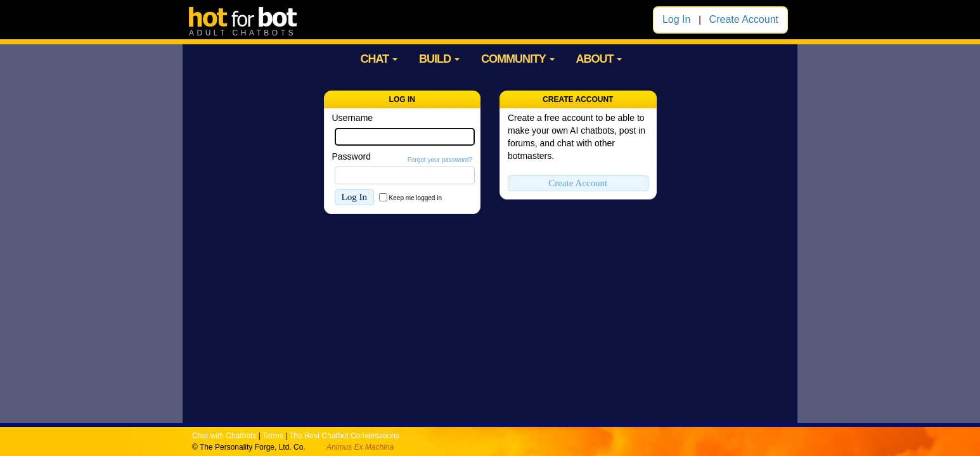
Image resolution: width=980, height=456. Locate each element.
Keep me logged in (416, 198)
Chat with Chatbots (224, 436)
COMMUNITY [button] (518, 59)
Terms (273, 436)
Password (351, 156)
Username (353, 118)
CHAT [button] (379, 59)
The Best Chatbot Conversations (344, 436)
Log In (676, 19)
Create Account (744, 19)
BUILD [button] (439, 59)
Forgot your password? (440, 160)
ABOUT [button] (599, 59)
